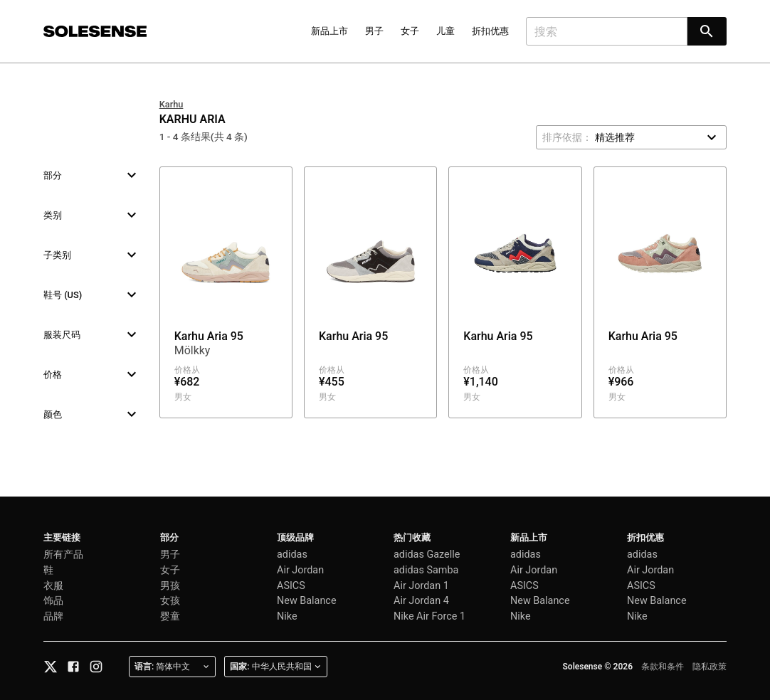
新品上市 (329, 31)
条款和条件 (663, 667)
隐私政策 (710, 667)
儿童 (445, 31)
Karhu (172, 104)
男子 (374, 31)
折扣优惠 (490, 31)
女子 (410, 31)
